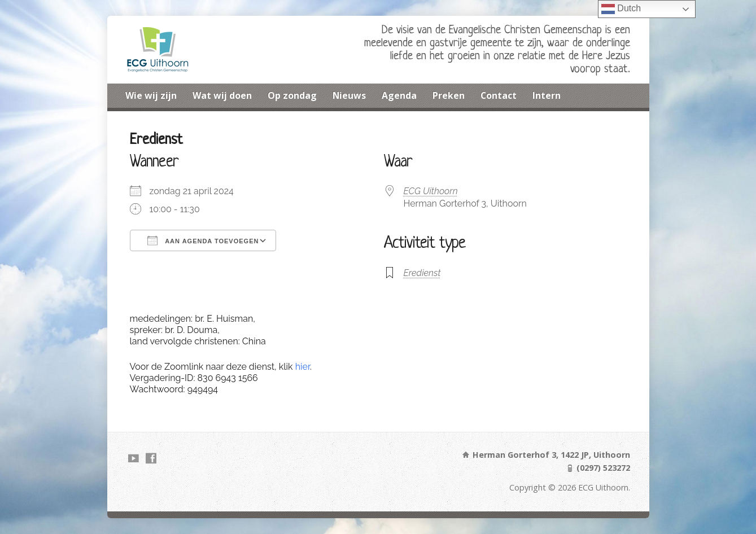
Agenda (399, 95)
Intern (547, 95)
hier (303, 367)
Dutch (621, 9)
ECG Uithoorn (431, 191)
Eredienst (422, 273)
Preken (449, 95)
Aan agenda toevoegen (203, 240)
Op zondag (292, 95)
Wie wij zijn (151, 95)
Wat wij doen (222, 95)
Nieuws (349, 95)
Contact (499, 95)
